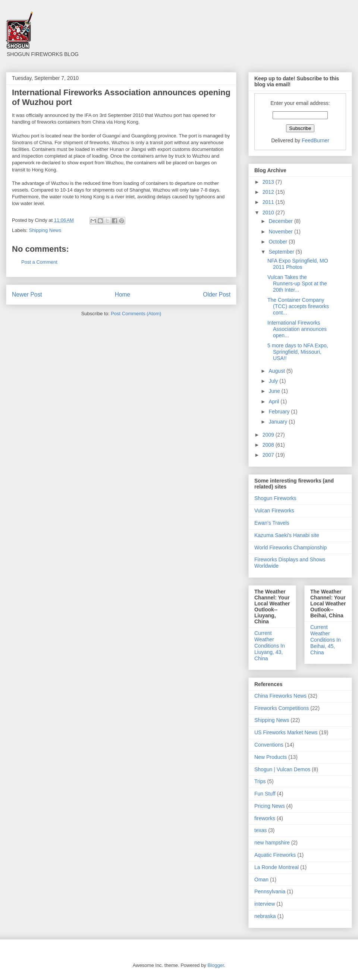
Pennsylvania (270, 891)
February (280, 412)
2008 (269, 445)
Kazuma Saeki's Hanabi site (287, 535)
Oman (261, 880)
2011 (269, 202)
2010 (269, 213)
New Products (271, 757)
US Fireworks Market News (286, 732)
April (274, 401)
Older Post (217, 294)
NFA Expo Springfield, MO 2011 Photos (298, 264)
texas (260, 830)
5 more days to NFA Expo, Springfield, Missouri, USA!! (298, 352)
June (275, 391)
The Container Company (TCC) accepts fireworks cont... (298, 306)
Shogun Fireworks (275, 498)
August (277, 371)
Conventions (269, 745)
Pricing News (270, 806)
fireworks (265, 818)
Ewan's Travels (272, 523)
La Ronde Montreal (277, 867)
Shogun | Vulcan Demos (282, 769)
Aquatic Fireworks (275, 855)
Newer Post (27, 294)
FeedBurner (315, 140)
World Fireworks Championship (291, 548)
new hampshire (272, 843)
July (274, 381)
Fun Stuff (265, 794)
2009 (269, 435)
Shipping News (45, 230)
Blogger (216, 965)
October (279, 242)
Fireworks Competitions (282, 708)
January (279, 422)
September (282, 252)
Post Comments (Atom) (136, 314)
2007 (269, 455)
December (281, 221)
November (281, 232)
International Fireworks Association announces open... (297, 329)
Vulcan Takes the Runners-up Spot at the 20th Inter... (297, 283)
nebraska (265, 916)
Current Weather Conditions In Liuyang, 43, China (270, 646)
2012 (269, 192)
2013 (269, 182)
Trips (260, 781)
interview (265, 904)
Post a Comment (39, 262)
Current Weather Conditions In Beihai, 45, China (326, 640)
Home (123, 294)
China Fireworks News (280, 696)
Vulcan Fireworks (274, 511)
